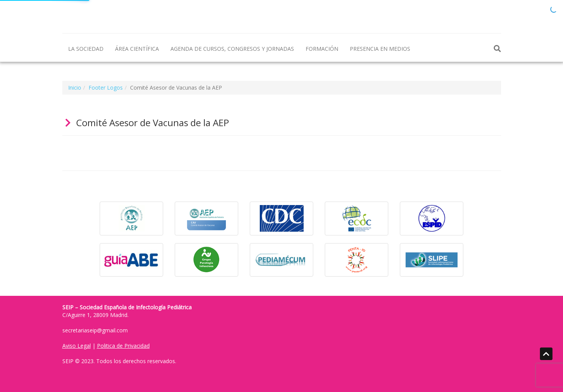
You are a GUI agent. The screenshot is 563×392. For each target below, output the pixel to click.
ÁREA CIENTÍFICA (137, 49)
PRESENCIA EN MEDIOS (380, 49)
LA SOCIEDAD (86, 49)
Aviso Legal (77, 346)
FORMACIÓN (322, 49)
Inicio (75, 88)
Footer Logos (106, 88)
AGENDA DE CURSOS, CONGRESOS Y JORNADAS (232, 49)
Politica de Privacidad (123, 346)
